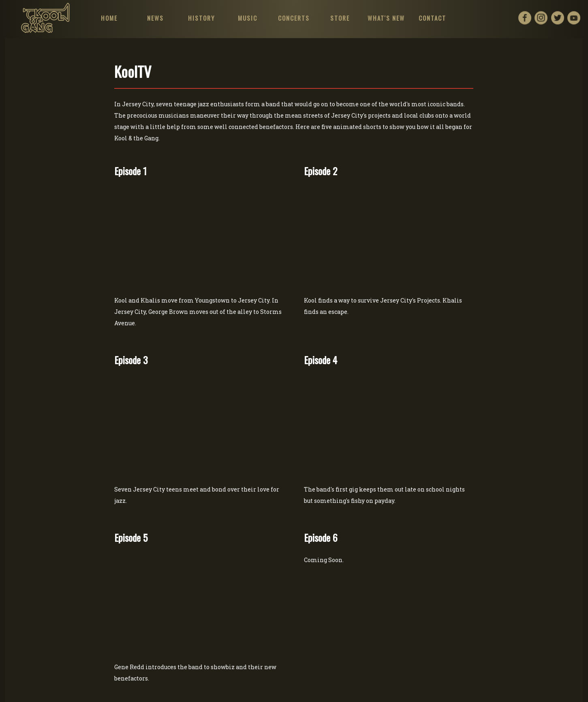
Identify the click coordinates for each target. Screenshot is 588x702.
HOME (109, 18)
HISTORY (201, 18)
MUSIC (248, 18)
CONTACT (432, 18)
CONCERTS (294, 18)
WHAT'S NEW (386, 18)
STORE (340, 18)
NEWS (155, 18)
